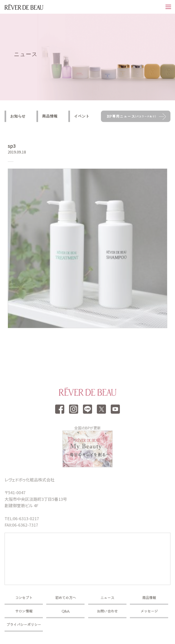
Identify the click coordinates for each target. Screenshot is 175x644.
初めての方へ (66, 597)
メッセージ (149, 611)
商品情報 (50, 116)
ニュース (107, 597)
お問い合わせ (107, 611)
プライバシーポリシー (24, 624)
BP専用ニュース (131, 116)
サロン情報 (24, 611)
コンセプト (24, 597)
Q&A (66, 611)
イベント (82, 116)
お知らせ (18, 116)
